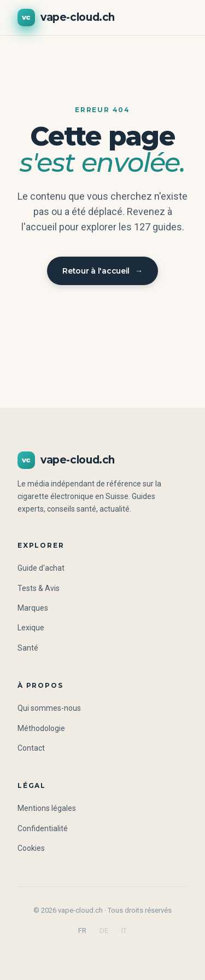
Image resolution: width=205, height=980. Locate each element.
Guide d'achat (41, 568)
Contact (31, 748)
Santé (28, 648)
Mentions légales (47, 808)
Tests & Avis (39, 588)
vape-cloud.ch (66, 18)
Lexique (31, 628)
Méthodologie (41, 728)
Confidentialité (43, 828)
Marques (33, 608)
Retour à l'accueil (102, 271)
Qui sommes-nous (49, 708)
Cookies (31, 848)
